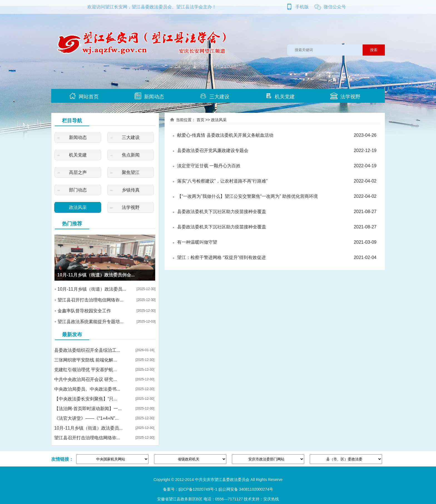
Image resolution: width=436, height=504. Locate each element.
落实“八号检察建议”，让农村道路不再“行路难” (222, 181)
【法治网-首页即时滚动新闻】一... (88, 409)
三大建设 (215, 96)
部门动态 (78, 190)
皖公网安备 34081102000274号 (246, 489)
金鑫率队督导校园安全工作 (84, 311)
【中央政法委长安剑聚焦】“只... (86, 399)
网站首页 (84, 96)
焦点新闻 (131, 155)
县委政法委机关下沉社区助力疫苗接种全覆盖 (222, 212)
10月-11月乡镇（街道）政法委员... (92, 289)
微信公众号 (330, 7)
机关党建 (280, 96)
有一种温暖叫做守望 (197, 242)
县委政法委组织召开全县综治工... (87, 350)
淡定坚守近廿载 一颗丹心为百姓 (209, 166)
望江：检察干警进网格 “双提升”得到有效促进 (221, 257)
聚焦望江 (131, 172)
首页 (200, 120)
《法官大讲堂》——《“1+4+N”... (86, 418)
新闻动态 (149, 96)
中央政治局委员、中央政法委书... (87, 389)
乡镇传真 (131, 190)
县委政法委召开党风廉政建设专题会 (213, 150)
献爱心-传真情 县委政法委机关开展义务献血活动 (225, 135)
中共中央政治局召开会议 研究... (86, 379)
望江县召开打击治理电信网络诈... (91, 300)
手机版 (297, 7)
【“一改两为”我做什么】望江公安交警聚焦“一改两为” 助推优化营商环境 (247, 196)
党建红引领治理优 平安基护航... (86, 370)
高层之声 (78, 172)
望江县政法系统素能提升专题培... (91, 322)
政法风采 (78, 207)
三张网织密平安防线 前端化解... (86, 360)
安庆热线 (271, 499)
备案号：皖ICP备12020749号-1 (190, 489)
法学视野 (345, 96)
